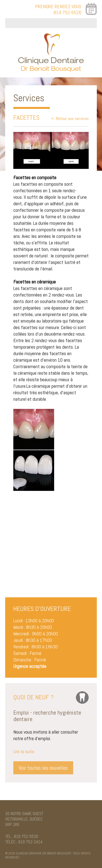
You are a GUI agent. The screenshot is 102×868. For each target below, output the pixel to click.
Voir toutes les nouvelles (43, 768)
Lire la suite (24, 751)
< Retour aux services (70, 119)
